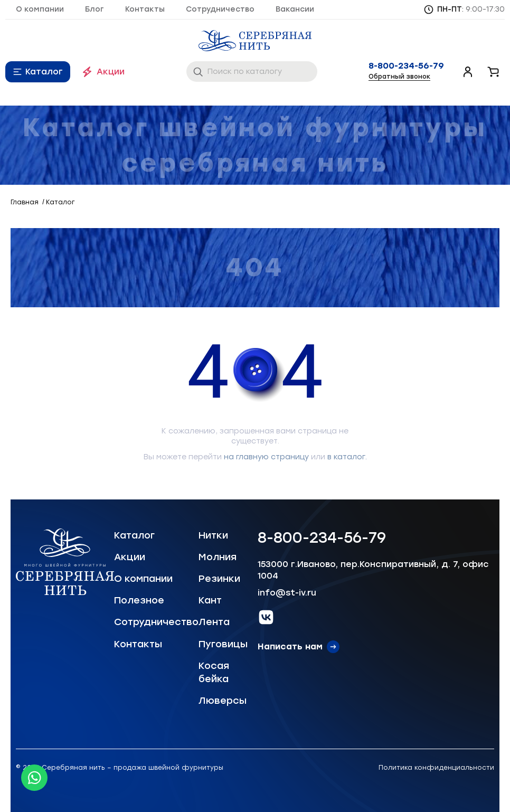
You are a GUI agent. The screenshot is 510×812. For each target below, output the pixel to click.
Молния (218, 557)
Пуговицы (223, 644)
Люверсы (223, 701)
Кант (210, 600)
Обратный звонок (399, 77)
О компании (40, 9)
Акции (111, 72)
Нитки (213, 535)
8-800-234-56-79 (406, 66)
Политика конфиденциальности (436, 768)
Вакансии (295, 9)
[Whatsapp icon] (34, 778)
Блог (95, 9)
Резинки (219, 579)
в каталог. (347, 457)
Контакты (145, 9)
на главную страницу (266, 457)
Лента (214, 622)
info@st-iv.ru (287, 593)
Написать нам (290, 646)
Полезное (139, 600)
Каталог (44, 72)
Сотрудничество (220, 9)
